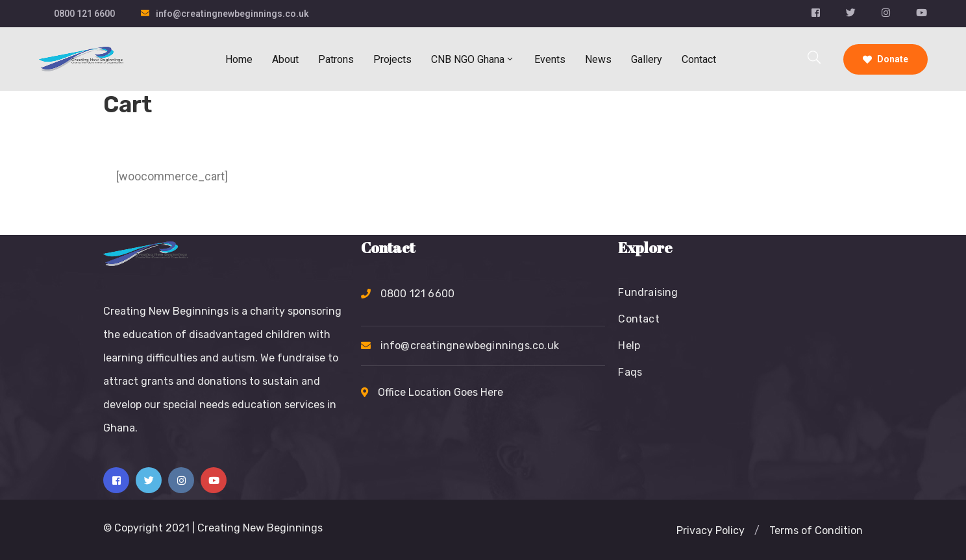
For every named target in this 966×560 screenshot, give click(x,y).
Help (629, 346)
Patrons (336, 59)
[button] (711, 531)
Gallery (647, 59)
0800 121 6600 (84, 14)
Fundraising (648, 292)
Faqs (630, 372)
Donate (885, 59)
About (285, 59)
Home (239, 59)
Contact (699, 59)
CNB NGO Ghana (473, 59)
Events (550, 59)
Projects (392, 59)
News (598, 59)
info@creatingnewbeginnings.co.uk (232, 14)
